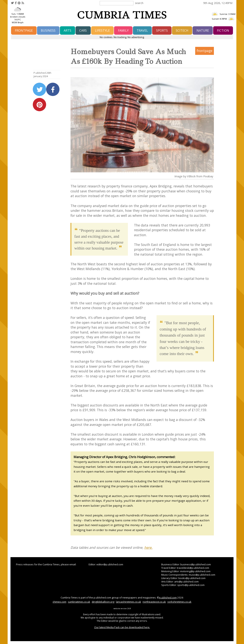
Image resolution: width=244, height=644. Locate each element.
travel (142, 30)
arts (67, 30)
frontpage (24, 30)
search (139, 3)
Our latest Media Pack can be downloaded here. (122, 627)
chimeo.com (59, 602)
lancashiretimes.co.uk (128, 602)
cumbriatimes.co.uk (79, 602)
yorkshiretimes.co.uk (179, 602)
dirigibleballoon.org (103, 602)
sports (162, 30)
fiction (223, 30)
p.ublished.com (168, 598)
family (123, 30)
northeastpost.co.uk (154, 602)
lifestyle (102, 30)
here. (148, 547)
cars (83, 30)
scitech (182, 30)
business (48, 30)
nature (203, 30)
